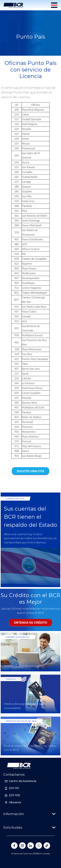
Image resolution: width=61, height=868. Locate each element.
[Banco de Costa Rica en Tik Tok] (47, 846)
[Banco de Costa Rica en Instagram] (22, 846)
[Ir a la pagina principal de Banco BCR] (19, 766)
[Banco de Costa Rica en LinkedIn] (31, 846)
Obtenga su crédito (30, 623)
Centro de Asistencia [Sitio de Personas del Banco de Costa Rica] (23, 781)
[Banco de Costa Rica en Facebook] (14, 846)
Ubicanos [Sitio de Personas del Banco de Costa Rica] (15, 802)
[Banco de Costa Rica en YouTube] (39, 846)
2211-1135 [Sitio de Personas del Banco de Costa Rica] (14, 795)
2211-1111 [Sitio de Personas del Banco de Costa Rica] (14, 788)
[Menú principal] (54, 5)
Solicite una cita (30, 471)
